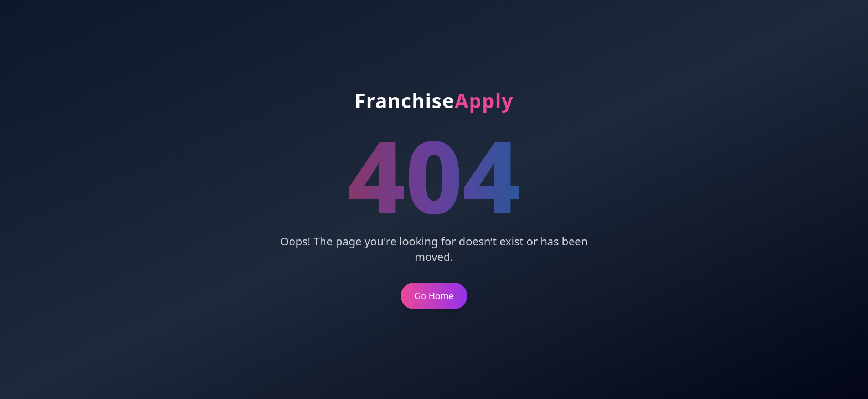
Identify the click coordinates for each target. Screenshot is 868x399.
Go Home (434, 296)
